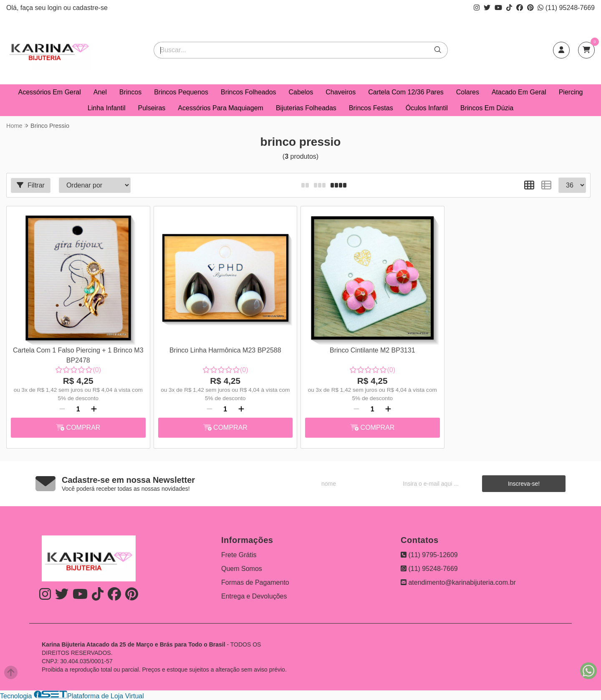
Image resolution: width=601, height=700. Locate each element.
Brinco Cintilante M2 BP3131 (372, 350)
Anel (100, 92)
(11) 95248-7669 (566, 8)
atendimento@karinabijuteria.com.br (458, 582)
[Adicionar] (94, 409)
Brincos (130, 92)
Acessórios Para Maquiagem (221, 108)
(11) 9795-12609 (429, 555)
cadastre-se (90, 8)
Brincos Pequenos (181, 92)
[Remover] (62, 409)
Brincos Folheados (249, 92)
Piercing (571, 92)
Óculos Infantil (427, 108)
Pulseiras (152, 108)
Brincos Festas (371, 108)
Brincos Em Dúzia (487, 108)
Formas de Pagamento (255, 582)
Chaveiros (341, 92)
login (56, 8)
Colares (468, 92)
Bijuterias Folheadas (306, 108)
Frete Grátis (239, 555)
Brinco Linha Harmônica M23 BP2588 (225, 350)
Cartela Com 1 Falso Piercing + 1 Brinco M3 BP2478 (78, 355)
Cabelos (301, 92)
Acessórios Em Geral (50, 92)
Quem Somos (242, 569)
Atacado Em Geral (519, 92)
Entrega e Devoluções (254, 596)
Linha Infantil (107, 108)
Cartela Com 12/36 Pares (406, 92)
